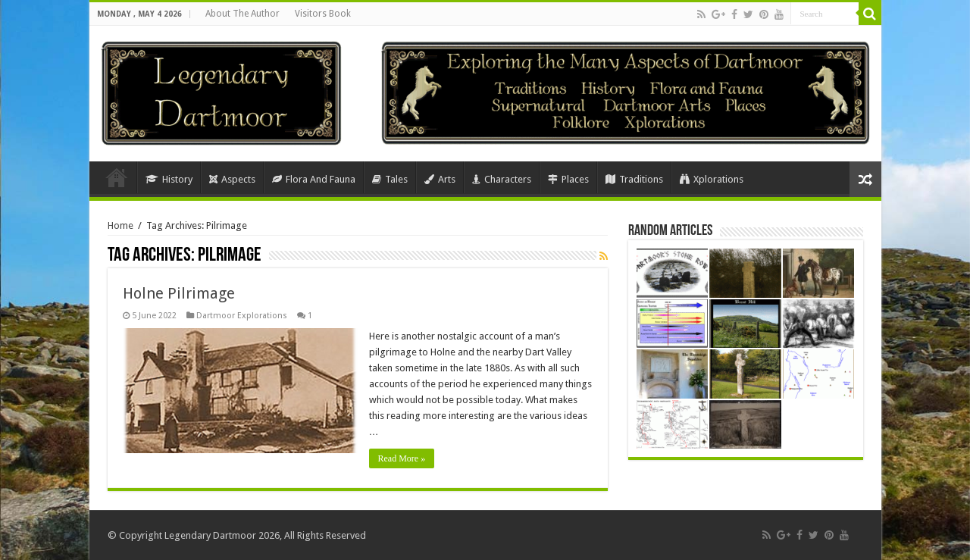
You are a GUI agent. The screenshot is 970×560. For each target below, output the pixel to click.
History (169, 179)
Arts (440, 179)
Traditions (634, 179)
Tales (390, 179)
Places (568, 179)
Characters (502, 179)
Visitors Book (323, 14)
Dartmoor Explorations (242, 316)
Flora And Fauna (314, 179)
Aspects (232, 179)
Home (117, 177)
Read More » (402, 458)
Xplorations (712, 179)
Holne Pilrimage (179, 293)
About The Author (242, 14)
